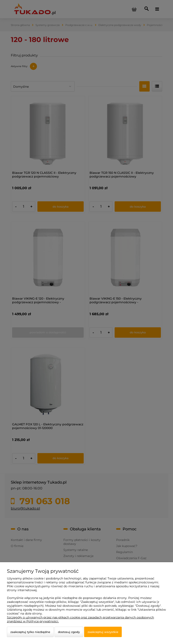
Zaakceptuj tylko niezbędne (30, 632)
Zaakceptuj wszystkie (103, 632)
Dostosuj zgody (69, 632)
